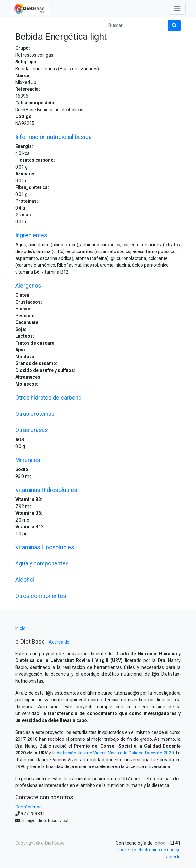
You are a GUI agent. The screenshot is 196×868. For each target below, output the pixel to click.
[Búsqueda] (174, 26)
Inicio (20, 628)
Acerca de (59, 642)
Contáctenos (28, 807)
